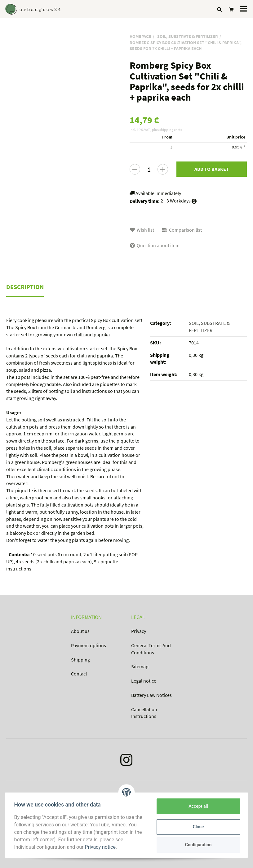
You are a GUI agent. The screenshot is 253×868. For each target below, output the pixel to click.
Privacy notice (101, 847)
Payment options (89, 645)
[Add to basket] (212, 169)
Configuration (197, 845)
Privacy (139, 631)
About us (80, 631)
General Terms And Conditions (151, 649)
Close (197, 827)
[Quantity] (149, 169)
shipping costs (171, 130)
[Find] (219, 9)
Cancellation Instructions (144, 713)
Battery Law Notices (151, 695)
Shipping (80, 660)
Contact (79, 674)
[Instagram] (126, 761)
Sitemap (140, 666)
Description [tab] (25, 287)
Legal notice (144, 681)
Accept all (197, 806)
